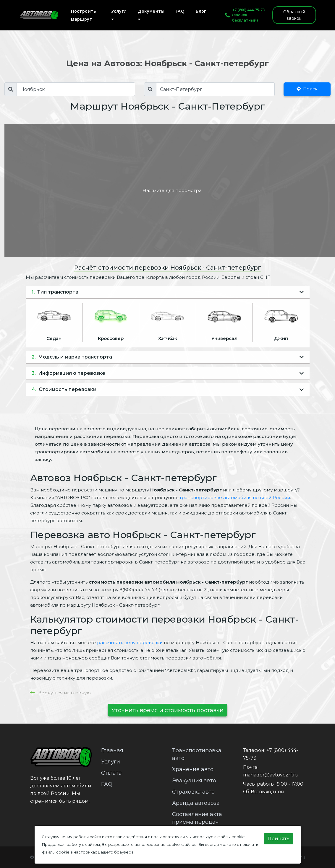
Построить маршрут (84, 15)
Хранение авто (193, 769)
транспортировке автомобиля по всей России (235, 497)
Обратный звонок (294, 15)
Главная (112, 750)
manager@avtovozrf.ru (271, 775)
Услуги (119, 15)
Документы (151, 15)
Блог (201, 11)
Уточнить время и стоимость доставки (167, 710)
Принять (279, 839)
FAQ (180, 11)
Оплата (111, 773)
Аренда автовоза (196, 803)
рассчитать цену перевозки (130, 643)
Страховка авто (193, 792)
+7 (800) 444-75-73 (248, 10)
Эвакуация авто (194, 781)
